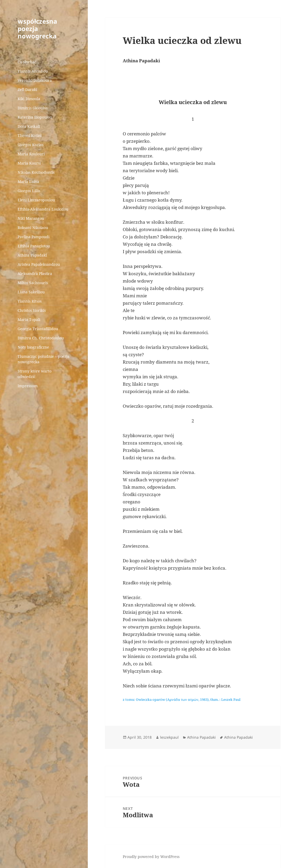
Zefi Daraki (27, 90)
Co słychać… (29, 62)
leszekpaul (169, 737)
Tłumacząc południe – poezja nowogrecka (43, 359)
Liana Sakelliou (31, 292)
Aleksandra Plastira (35, 274)
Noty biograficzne (33, 347)
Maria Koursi (29, 163)
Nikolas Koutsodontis (36, 172)
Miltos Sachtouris (33, 283)
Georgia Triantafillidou (38, 329)
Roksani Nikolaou (33, 228)
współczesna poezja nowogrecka (37, 29)
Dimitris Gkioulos (33, 108)
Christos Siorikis (32, 310)
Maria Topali (29, 320)
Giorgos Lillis (29, 191)
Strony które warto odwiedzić (35, 374)
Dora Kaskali (29, 126)
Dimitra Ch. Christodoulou (41, 338)
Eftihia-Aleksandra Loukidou (43, 209)
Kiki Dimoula (29, 99)
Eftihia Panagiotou (34, 246)
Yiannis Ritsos (30, 301)
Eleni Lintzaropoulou (36, 200)
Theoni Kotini (30, 136)
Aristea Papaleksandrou (39, 264)
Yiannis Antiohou (33, 71)
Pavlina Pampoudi (34, 237)
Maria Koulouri (31, 154)
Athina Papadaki (32, 255)
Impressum (28, 386)
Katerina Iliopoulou (35, 117)
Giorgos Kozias (30, 145)
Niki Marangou (31, 218)
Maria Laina (28, 182)
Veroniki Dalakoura (35, 80)
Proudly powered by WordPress (151, 857)
